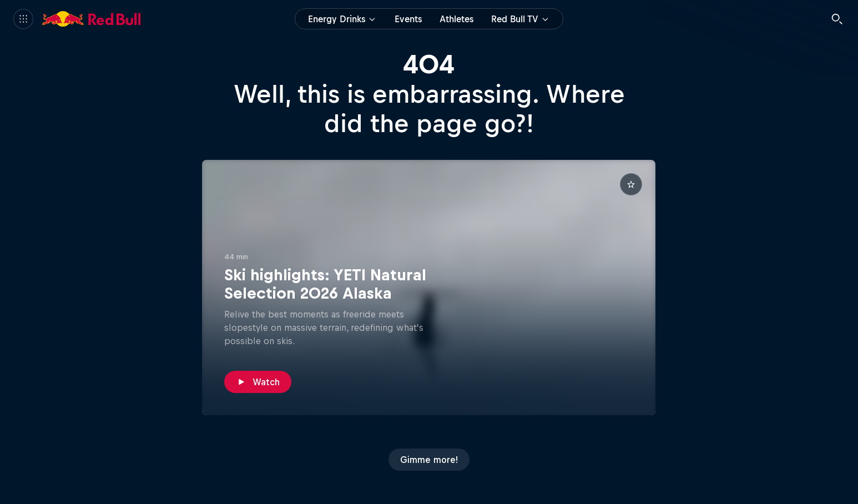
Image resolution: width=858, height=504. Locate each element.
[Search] (837, 19)
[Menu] (23, 19)
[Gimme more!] (429, 460)
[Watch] (258, 382)
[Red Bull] (92, 19)
